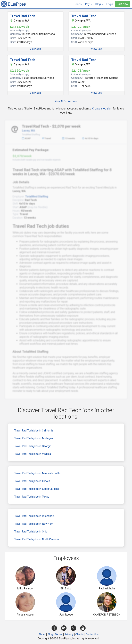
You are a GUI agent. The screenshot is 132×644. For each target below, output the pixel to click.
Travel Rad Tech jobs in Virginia (32, 454)
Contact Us (92, 634)
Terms (59, 634)
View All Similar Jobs (66, 101)
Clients (80, 634)
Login (110, 4)
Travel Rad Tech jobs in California (34, 431)
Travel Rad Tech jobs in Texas (32, 497)
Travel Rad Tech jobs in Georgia (33, 446)
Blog (50, 634)
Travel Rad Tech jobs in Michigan (33, 438)
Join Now (122, 4)
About (42, 634)
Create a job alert (102, 109)
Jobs (79, 4)
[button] (88, 4)
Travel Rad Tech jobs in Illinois (32, 481)
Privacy (69, 634)
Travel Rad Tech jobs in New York (34, 524)
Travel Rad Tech (23, 16)
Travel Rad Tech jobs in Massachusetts (37, 473)
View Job (35, 49)
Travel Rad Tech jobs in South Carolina (37, 489)
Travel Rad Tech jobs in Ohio (31, 532)
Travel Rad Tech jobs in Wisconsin (34, 516)
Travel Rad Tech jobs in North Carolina (36, 539)
